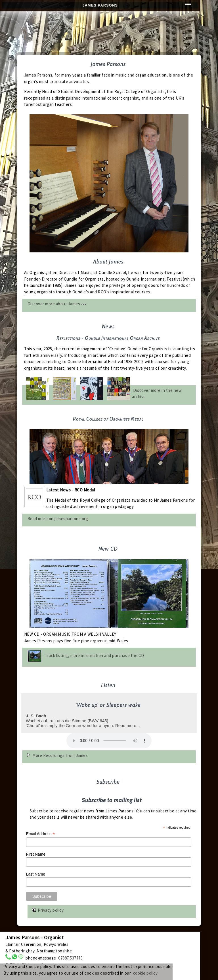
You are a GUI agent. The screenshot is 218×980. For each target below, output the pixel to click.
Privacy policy (51, 910)
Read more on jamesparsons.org (58, 519)
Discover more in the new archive (157, 394)
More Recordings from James (60, 755)
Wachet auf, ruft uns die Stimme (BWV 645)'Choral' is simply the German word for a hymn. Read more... (108, 715)
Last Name (36, 874)
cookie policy (145, 973)
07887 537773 (70, 958)
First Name (36, 854)
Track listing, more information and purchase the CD (95, 655)
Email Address (41, 834)
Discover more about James (57, 304)
